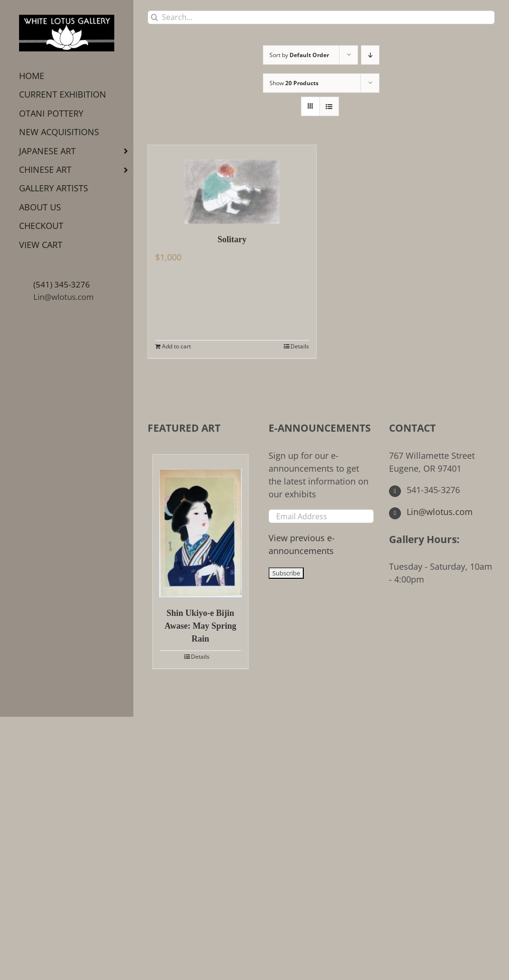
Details (300, 346)
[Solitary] (232, 184)
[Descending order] (370, 55)
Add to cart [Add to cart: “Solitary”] (176, 346)
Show (294, 83)
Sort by (299, 55)
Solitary (232, 239)
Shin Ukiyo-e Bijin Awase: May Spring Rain (200, 626)
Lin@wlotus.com (64, 297)
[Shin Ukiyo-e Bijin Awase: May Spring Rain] (200, 526)
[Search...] (321, 17)
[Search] (155, 17)
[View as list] (329, 106)
